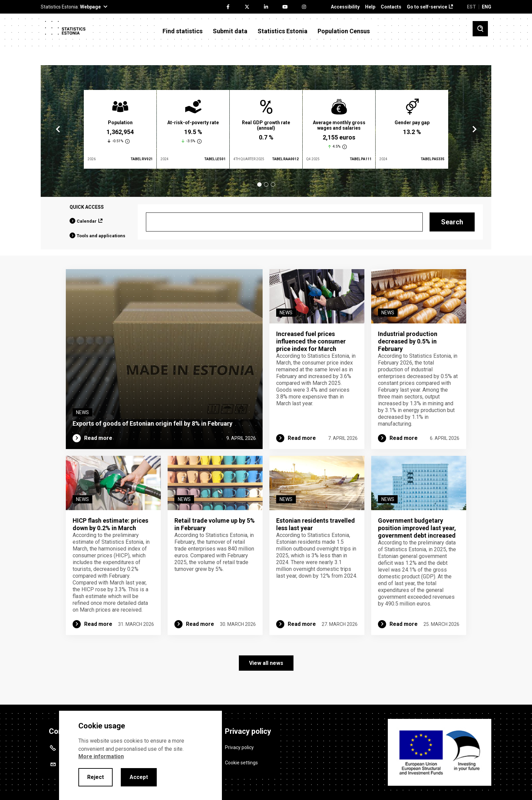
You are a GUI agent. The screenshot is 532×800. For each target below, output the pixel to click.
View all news (266, 663)
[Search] (284, 222)
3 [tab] (273, 184)
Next (474, 129)
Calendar (87, 221)
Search (452, 222)
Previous (58, 129)
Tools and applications (101, 236)
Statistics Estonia (282, 31)
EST (471, 7)
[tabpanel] (120, 129)
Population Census (344, 31)
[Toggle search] (480, 29)
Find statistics (183, 31)
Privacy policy (239, 747)
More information (101, 756)
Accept (139, 777)
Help (370, 7)
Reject (96, 777)
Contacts (391, 7)
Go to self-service (427, 7)
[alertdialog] (140, 755)
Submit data (230, 31)
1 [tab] (259, 184)
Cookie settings (241, 763)
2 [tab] (266, 184)
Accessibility (345, 7)
